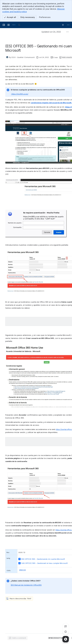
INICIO (23, 570)
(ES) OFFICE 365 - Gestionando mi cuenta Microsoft (43, 559)
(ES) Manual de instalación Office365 (26, 585)
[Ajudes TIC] (14, 25)
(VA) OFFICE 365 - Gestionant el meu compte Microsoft (44, 563)
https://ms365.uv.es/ (20, 94)
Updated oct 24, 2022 (51, 32)
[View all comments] (66, 626)
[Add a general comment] (18, 638)
